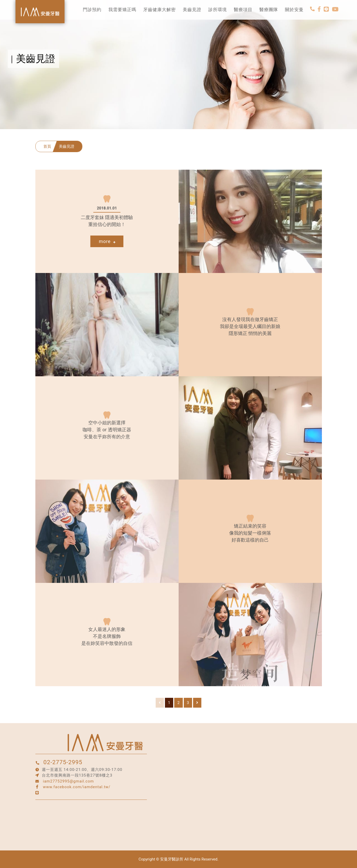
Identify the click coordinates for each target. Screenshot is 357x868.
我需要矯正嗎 (122, 10)
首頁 (47, 146)
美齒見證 (192, 10)
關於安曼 (294, 10)
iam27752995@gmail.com (68, 781)
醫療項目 (243, 10)
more (107, 241)
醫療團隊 (269, 10)
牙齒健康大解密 (160, 10)
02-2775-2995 (63, 762)
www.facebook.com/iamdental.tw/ (77, 787)
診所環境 (218, 10)
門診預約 (92, 10)
